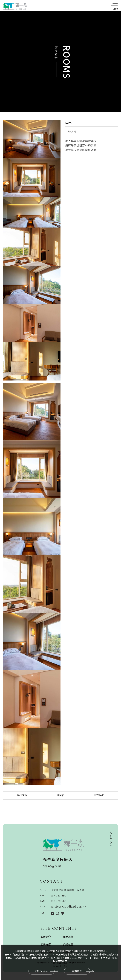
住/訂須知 (99, 795)
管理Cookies (45, 971)
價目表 (60, 795)
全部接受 (81, 971)
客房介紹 (46, 945)
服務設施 (68, 937)
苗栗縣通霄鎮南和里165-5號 (67, 890)
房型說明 (22, 795)
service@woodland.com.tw (69, 907)
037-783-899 (58, 895)
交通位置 (68, 945)
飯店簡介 (46, 937)
